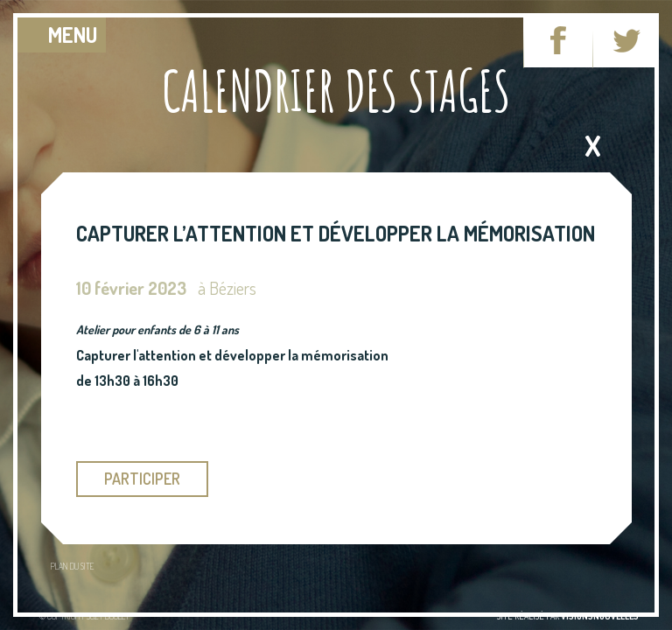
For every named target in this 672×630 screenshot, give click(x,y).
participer (142, 479)
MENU (73, 35)
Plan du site (72, 566)
